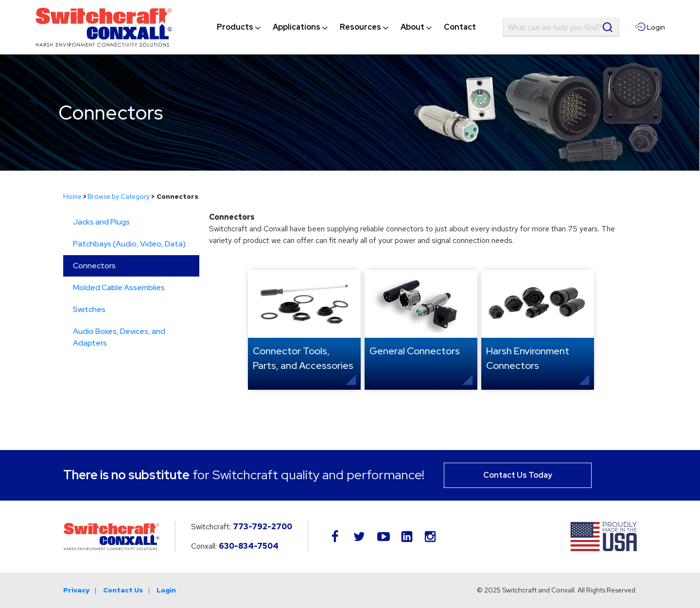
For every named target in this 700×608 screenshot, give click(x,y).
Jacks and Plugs (101, 222)
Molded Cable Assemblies (119, 287)
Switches (89, 309)
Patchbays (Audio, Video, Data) (129, 244)
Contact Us (123, 590)
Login (166, 590)
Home (72, 196)
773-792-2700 (262, 527)
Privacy (76, 590)
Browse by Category (119, 196)
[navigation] (346, 27)
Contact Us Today (518, 475)
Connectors (94, 266)
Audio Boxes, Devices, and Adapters (119, 337)
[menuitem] (235, 27)
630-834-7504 (249, 546)
